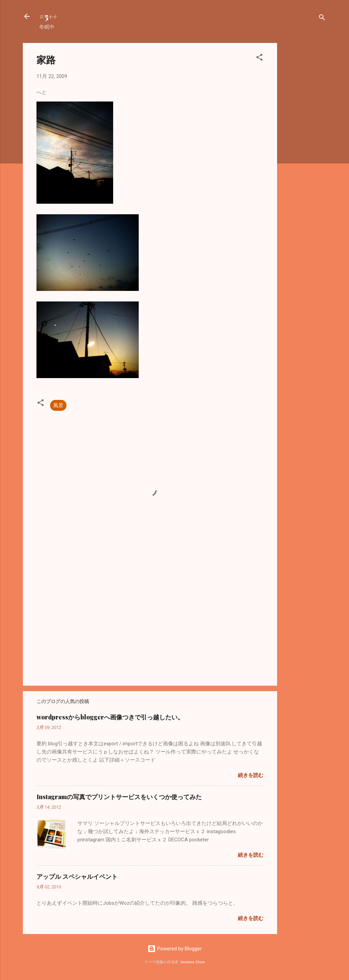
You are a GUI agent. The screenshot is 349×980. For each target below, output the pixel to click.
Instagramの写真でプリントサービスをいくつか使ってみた (119, 797)
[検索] (322, 19)
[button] (259, 58)
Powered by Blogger (175, 949)
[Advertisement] (304, 145)
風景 (58, 405)
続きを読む (251, 775)
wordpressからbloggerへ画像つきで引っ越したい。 (110, 717)
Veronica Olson (193, 962)
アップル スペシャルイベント (77, 876)
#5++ (48, 16)
